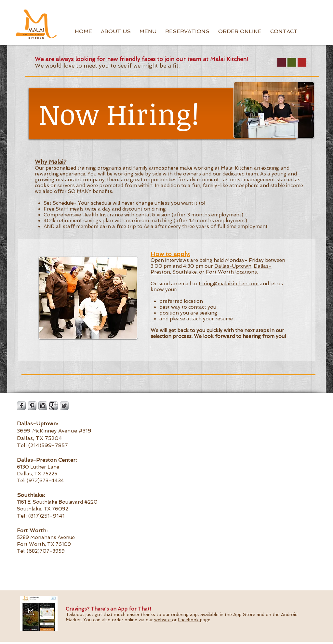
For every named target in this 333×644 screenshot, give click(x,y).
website (163, 620)
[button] (116, 32)
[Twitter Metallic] (64, 406)
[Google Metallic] (53, 406)
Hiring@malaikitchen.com (229, 284)
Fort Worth (220, 272)
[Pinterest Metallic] (32, 406)
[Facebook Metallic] (21, 406)
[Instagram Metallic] (43, 406)
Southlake (185, 272)
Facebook (189, 620)
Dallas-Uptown (233, 266)
